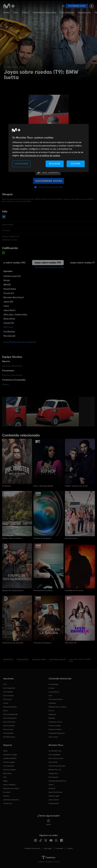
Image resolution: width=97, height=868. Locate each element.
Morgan (7, 280)
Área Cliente (53, 762)
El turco (51, 711)
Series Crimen (8, 729)
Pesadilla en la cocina (74, 590)
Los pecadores (54, 692)
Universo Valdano (10, 770)
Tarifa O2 (52, 788)
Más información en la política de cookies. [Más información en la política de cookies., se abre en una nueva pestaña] (40, 155)
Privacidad (59, 848)
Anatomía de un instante (57, 707)
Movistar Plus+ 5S (55, 770)
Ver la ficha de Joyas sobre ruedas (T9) (20, 342)
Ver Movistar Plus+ (55, 751)
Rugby (5, 781)
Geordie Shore (71, 538)
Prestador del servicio (32, 848)
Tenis (5, 777)
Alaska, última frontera (12, 538)
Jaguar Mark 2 (9, 310)
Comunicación (54, 800)
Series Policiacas (9, 722)
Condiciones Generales (57, 766)
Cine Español (8, 692)
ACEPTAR (76, 164)
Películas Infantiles (10, 707)
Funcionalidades (54, 755)
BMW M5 (7, 284)
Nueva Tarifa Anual (55, 792)
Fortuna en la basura (42, 643)
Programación (54, 803)
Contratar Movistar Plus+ (58, 781)
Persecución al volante (43, 590)
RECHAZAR (55, 164)
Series (6, 12)
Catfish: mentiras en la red (76, 486)
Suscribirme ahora (77, 6)
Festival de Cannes (55, 722)
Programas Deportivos (57, 733)
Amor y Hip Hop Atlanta (43, 486)
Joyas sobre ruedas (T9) (48, 263)
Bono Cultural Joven (56, 758)
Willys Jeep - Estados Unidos (15, 314)
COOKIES (70, 848)
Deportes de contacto (11, 788)
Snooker (6, 796)
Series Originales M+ (11, 714)
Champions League (10, 755)
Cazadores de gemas (42, 538)
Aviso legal (48, 848)
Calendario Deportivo (11, 800)
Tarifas (51, 785)
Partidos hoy (8, 803)
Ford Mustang (9, 331)
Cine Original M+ (9, 688)
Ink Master (7, 486)
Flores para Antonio (56, 699)
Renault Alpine (10, 289)
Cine (16, 12)
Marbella (52, 718)
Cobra (6, 306)
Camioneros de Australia (13, 643)
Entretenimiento (9, 737)
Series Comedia (9, 726)
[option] (16, 412)
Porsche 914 (9, 293)
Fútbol (25, 12)
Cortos (6, 703)
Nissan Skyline (9, 319)
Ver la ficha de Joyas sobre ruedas (49, 267)
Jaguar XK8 (8, 301)
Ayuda (48, 822)
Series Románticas (10, 718)
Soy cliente (48, 172)
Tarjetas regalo (54, 796)
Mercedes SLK (9, 336)
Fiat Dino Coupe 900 (12, 276)
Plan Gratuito (67, 12)
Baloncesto (85, 12)
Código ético (53, 773)
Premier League (9, 762)
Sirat (50, 696)
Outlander (52, 703)
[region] (49, 148)
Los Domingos (54, 684)
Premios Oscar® (55, 726)
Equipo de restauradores (13, 590)
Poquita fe (52, 714)
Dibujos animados (55, 729)
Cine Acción (7, 699)
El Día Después (9, 766)
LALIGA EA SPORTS (10, 758)
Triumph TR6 (9, 323)
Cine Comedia (8, 696)
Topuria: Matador (9, 785)
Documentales (8, 733)
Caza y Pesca (53, 737)
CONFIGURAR (21, 164)
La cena (51, 688)
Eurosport (7, 792)
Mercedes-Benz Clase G (14, 297)
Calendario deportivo (44, 12)
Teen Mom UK (71, 643)
